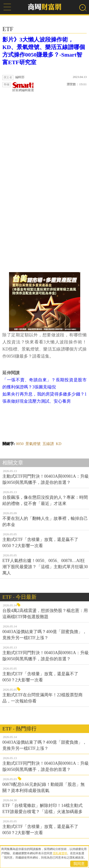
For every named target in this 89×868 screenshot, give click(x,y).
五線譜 (48, 444)
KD (59, 444)
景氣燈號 (33, 444)
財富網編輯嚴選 (23, 87)
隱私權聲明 (60, 853)
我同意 (79, 864)
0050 (20, 444)
